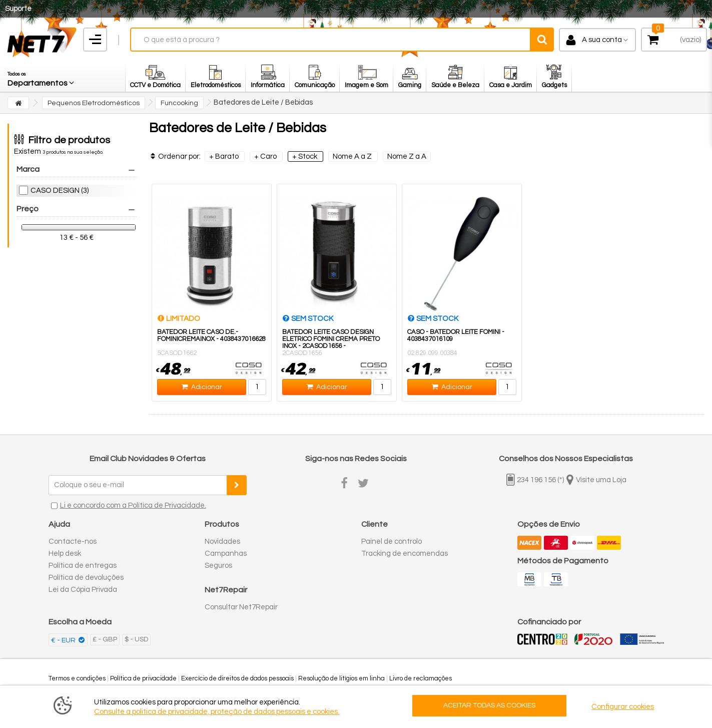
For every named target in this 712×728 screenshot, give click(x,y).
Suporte (18, 9)
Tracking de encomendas (405, 554)
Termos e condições (77, 678)
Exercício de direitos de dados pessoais (237, 678)
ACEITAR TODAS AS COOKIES (489, 705)
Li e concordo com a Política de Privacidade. (133, 505)
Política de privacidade (143, 678)
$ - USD (136, 639)
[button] (42, 77)
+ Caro (266, 156)
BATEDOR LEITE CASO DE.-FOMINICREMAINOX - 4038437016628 (211, 335)
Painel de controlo (392, 541)
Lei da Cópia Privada (83, 590)
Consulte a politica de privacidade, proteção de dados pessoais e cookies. (217, 712)
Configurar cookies (623, 707)
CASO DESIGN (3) (60, 191)
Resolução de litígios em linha (341, 678)
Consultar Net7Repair (241, 607)
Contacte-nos (73, 541)
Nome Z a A (407, 156)
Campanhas (226, 554)
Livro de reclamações (421, 678)
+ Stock (305, 156)
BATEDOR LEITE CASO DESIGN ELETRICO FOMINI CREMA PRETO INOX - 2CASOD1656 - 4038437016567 (331, 343)
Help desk (65, 554)
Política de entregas (83, 566)
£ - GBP (105, 639)
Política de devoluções (86, 578)
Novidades (222, 541)
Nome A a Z (353, 156)
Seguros (218, 566)
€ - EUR (64, 640)
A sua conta (602, 40)
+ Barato (225, 156)
